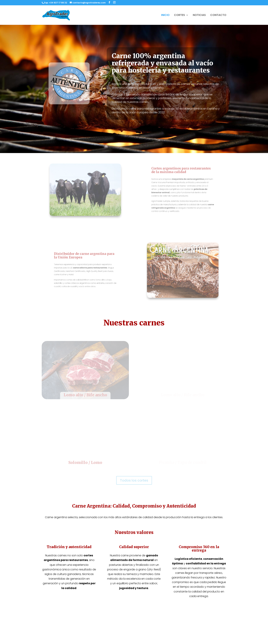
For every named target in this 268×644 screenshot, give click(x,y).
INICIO (165, 15)
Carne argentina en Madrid (108, 622)
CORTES (179, 15)
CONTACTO (218, 15)
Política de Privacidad (202, 602)
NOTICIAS (199, 15)
